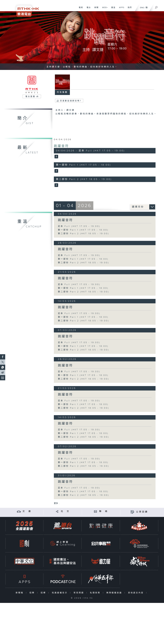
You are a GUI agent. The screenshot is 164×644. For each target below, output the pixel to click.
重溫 (112, 9)
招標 (44, 593)
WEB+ (104, 9)
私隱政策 (96, 593)
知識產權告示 (60, 593)
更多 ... (57, 503)
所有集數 (62, 92)
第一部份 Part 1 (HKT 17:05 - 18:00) (83, 230)
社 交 (65, 511)
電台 (88, 9)
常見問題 (79, 593)
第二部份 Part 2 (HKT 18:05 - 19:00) (83, 234)
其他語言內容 (136, 593)
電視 (80, 9)
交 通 (27, 511)
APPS (121, 9)
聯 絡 (104, 511)
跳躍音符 (61, 146)
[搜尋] (156, 7)
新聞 (95, 9)
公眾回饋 (142, 512)
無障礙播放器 (115, 593)
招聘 (33, 593)
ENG (142, 8)
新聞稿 (20, 593)
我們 (129, 9)
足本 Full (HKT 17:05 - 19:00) (79, 226)
